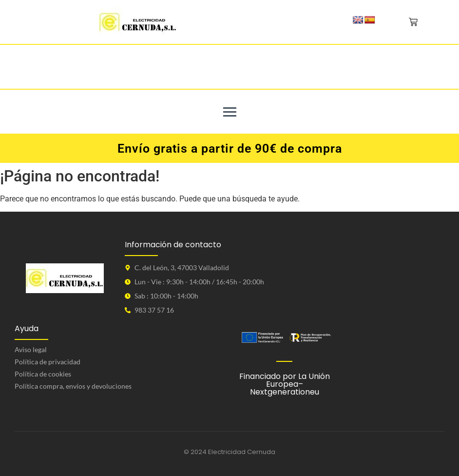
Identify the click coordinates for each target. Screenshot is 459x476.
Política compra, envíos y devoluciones (73, 386)
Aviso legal (31, 349)
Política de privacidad (48, 362)
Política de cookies (43, 374)
